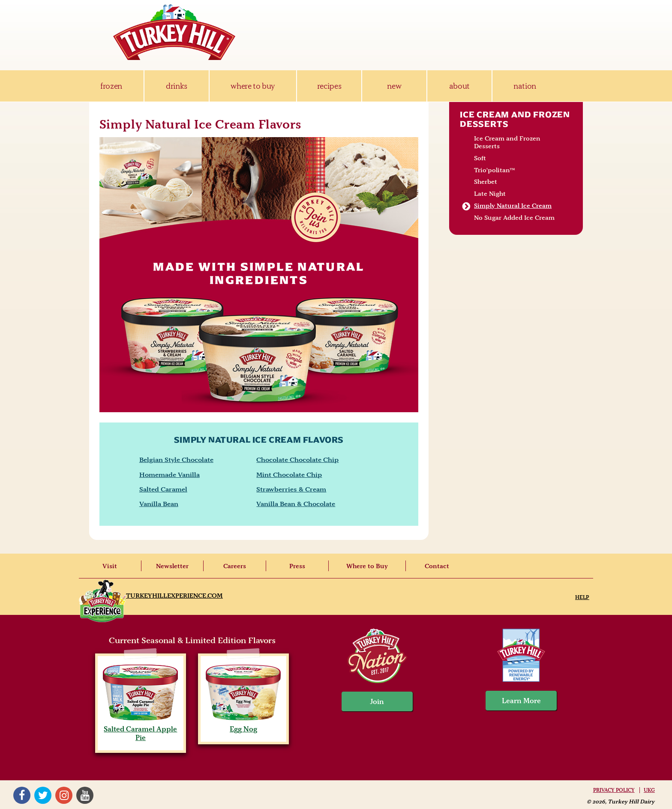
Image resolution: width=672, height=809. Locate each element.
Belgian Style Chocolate (176, 460)
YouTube (85, 795)
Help (582, 597)
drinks (177, 86)
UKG (649, 790)
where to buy (253, 86)
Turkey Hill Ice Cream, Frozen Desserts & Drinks (174, 32)
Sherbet (486, 182)
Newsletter (172, 566)
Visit (110, 566)
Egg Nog (243, 725)
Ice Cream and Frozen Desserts (515, 119)
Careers (235, 566)
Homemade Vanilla (169, 475)
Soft (480, 158)
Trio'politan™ (495, 170)
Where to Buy (367, 566)
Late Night (490, 194)
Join (377, 701)
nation (525, 86)
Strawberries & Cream (291, 489)
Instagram (64, 795)
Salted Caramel (163, 489)
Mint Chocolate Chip (289, 475)
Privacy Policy (614, 790)
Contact (437, 566)
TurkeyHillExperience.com (174, 596)
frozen (111, 86)
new (394, 86)
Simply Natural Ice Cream (513, 206)
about (459, 86)
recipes (329, 86)
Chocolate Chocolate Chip (297, 460)
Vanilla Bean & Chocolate (296, 504)
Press (297, 566)
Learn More (521, 701)
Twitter (43, 795)
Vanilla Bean (159, 504)
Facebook (22, 795)
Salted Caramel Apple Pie (140, 729)
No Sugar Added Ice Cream (514, 218)
